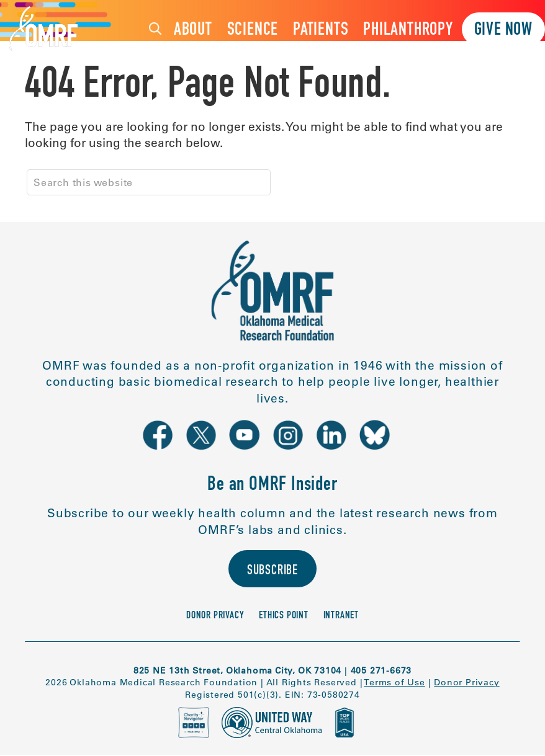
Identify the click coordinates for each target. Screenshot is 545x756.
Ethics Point (284, 617)
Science (253, 31)
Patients (321, 31)
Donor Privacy (215, 617)
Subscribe (272, 572)
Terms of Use (394, 683)
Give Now (503, 31)
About (193, 31)
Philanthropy (408, 31)
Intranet (341, 617)
